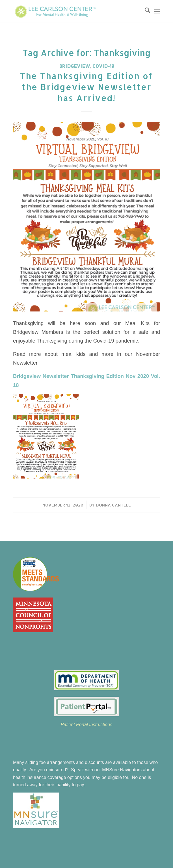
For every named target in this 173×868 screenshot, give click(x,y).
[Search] (145, 11)
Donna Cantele (113, 505)
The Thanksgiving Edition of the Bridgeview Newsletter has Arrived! (87, 87)
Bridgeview (75, 66)
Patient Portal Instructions (86, 725)
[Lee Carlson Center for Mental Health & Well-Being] (72, 11)
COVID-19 (103, 66)
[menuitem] (145, 11)
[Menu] (157, 11)
